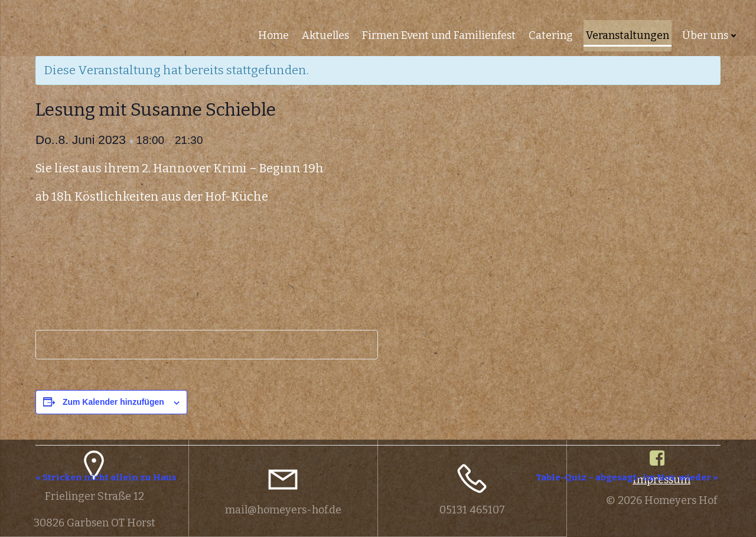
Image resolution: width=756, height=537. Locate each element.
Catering (551, 35)
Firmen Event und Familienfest (439, 35)
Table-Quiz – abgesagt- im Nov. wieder (627, 477)
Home (273, 35)
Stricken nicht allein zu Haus (106, 477)
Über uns (711, 35)
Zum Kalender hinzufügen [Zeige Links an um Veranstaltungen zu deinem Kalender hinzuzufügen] (113, 402)
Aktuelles (325, 35)
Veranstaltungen (628, 35)
